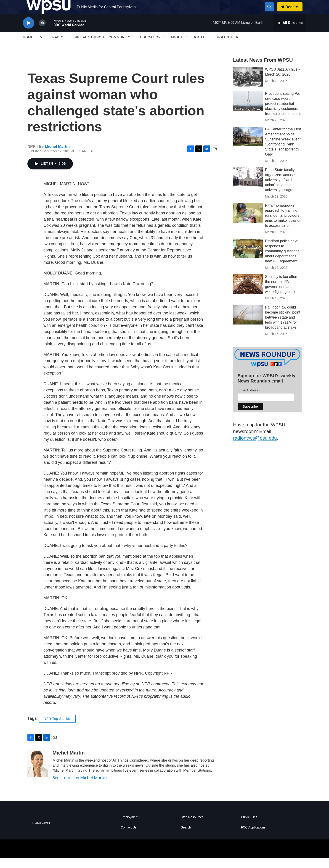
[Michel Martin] (38, 774)
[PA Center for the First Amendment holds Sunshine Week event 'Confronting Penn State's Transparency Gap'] (248, 147)
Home (28, 47)
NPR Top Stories (57, 729)
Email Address (249, 401)
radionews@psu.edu (255, 448)
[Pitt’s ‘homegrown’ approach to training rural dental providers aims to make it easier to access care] (248, 223)
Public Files (249, 827)
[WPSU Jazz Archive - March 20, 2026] (248, 87)
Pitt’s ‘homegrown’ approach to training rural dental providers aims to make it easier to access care (283, 226)
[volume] (42, 33)
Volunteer (228, 47)
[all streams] (290, 33)
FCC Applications (253, 838)
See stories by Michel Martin (80, 788)
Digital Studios (89, 47)
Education (151, 47)
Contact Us (129, 838)
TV (40, 47)
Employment (130, 827)
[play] (29, 33)
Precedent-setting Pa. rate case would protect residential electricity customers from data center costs (283, 114)
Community (119, 47)
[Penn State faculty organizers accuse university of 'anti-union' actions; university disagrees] (248, 187)
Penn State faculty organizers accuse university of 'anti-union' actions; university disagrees (281, 190)
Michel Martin (57, 157)
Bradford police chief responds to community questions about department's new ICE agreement (282, 261)
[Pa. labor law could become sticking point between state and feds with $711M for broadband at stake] (248, 325)
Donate (295, 12)
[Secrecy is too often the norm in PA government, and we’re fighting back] (248, 294)
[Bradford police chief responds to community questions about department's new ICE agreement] (248, 259)
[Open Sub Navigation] (46, 47)
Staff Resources (192, 827)
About (177, 47)
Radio (58, 47)
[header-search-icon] (271, 12)
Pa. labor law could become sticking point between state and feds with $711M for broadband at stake (283, 328)
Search (186, 838)
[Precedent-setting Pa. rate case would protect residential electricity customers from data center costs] (248, 111)
